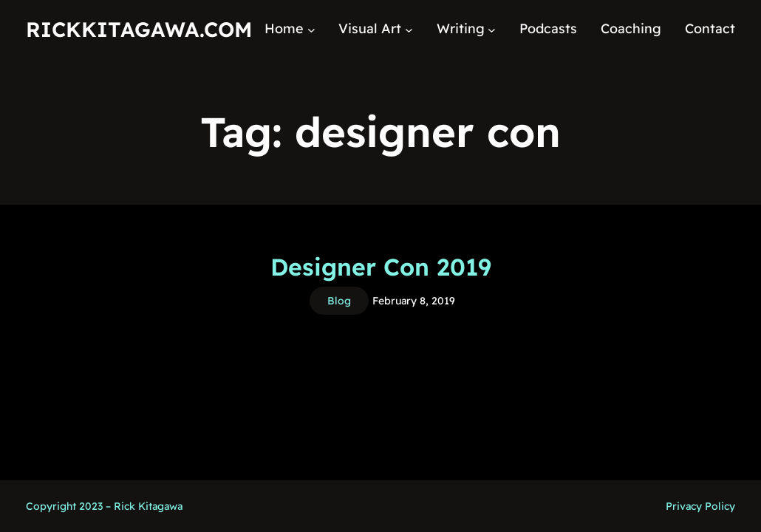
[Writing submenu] (492, 29)
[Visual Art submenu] (409, 29)
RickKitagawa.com (139, 29)
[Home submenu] (311, 29)
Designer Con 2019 (381, 267)
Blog (339, 301)
